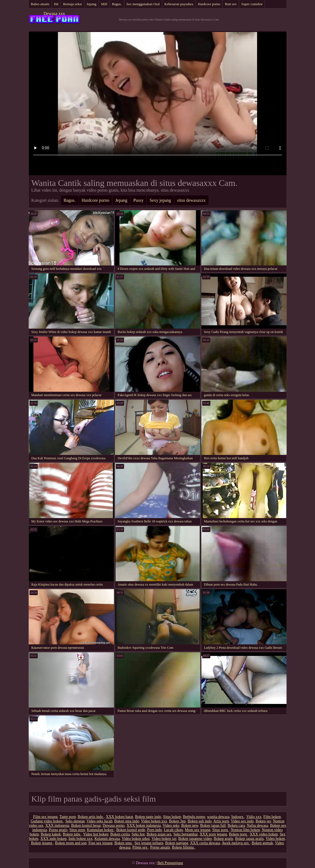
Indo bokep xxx (81, 839)
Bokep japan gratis (250, 839)
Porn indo (154, 830)
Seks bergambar (186, 834)
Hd (56, 4)
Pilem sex (140, 847)
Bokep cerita (120, 834)
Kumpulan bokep (101, 830)
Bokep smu (124, 843)
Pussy (138, 200)
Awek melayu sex (236, 843)
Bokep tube (72, 834)
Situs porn (77, 830)
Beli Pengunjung (170, 863)
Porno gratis (58, 830)
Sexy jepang (160, 200)
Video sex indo (242, 821)
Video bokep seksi (136, 839)
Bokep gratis (223, 839)
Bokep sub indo (200, 821)
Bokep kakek (51, 834)
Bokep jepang (42, 843)
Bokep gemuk (262, 843)
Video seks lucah (99, 821)
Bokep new (190, 825)
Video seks (171, 825)
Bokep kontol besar (86, 825)
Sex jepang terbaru (149, 843)
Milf (104, 4)
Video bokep (275, 839)
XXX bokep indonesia (144, 825)
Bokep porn (238, 834)
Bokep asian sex (159, 834)
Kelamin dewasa (107, 839)
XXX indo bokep (53, 839)
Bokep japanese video (195, 839)
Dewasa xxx (54, 14)
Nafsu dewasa (257, 825)
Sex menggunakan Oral (143, 4)
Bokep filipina (183, 847)
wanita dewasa (218, 817)
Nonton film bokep (245, 830)
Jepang (92, 4)
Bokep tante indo (148, 817)
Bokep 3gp (177, 821)
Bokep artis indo (91, 817)
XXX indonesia (57, 825)
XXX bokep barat (120, 817)
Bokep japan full (213, 825)
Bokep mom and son (71, 843)
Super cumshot (252, 4)
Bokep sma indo (127, 821)
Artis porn (221, 821)
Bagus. (117, 4)
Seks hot (138, 834)
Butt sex (231, 4)
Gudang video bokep (47, 821)
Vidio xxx (254, 817)
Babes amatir (40, 4)
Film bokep (272, 817)
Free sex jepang (101, 843)
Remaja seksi (73, 4)
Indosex (238, 817)
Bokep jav (263, 821)
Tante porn (68, 817)
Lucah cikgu (173, 830)
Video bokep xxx (154, 821)
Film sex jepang (45, 817)
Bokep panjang (177, 843)
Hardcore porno (209, 4)
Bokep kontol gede (131, 830)
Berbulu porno (194, 817)
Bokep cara (236, 825)
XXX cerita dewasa (205, 843)
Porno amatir (160, 847)
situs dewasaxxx (191, 200)
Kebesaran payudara (179, 4)
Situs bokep (172, 817)
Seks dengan (75, 821)
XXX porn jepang (213, 834)
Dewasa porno (114, 825)
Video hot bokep (96, 834)
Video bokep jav (164, 839)
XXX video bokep (264, 834)
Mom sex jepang (198, 830)
